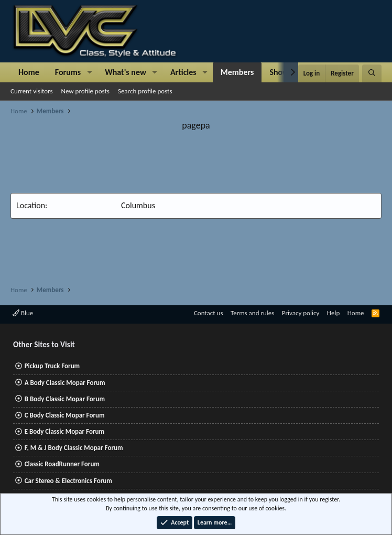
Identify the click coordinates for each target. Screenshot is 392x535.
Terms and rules (252, 313)
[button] (89, 72)
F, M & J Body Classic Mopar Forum (74, 448)
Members (237, 72)
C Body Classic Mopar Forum (65, 415)
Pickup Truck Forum (52, 366)
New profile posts (85, 91)
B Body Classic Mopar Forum (65, 399)
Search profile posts (145, 91)
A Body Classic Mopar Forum (65, 383)
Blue (23, 313)
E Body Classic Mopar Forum (64, 431)
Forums (68, 72)
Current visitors (32, 91)
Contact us (209, 313)
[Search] (372, 73)
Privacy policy (301, 313)
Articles (183, 72)
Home (29, 72)
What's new (126, 72)
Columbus (138, 205)
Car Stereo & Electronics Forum (68, 481)
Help (333, 313)
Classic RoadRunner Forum (62, 464)
